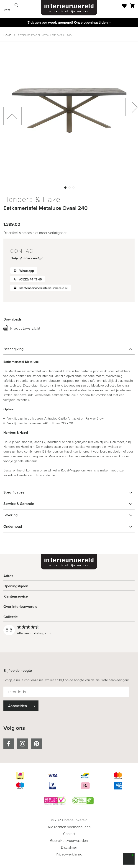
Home (7, 35)
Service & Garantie (19, 504)
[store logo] (69, 8)
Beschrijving (13, 349)
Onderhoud (13, 526)
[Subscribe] (21, 706)
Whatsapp (27, 271)
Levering (10, 515)
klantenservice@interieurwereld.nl (43, 288)
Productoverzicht (25, 328)
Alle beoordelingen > (34, 633)
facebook (9, 744)
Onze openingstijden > (92, 22)
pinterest (36, 744)
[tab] (69, 349)
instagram (23, 744)
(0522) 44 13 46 (31, 279)
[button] (65, 187)
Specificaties (14, 492)
